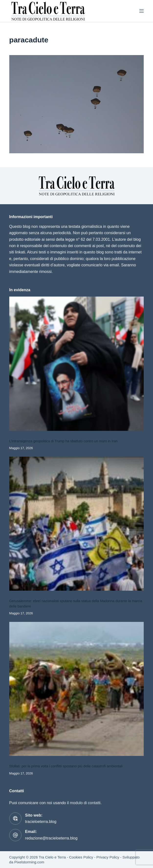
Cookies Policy (81, 857)
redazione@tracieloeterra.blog (51, 838)
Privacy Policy (108, 857)
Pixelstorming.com (29, 862)
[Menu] (142, 11)
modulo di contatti (85, 803)
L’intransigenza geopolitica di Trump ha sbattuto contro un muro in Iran (63, 441)
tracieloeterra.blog (41, 822)
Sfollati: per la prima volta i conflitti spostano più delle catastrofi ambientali (66, 766)
